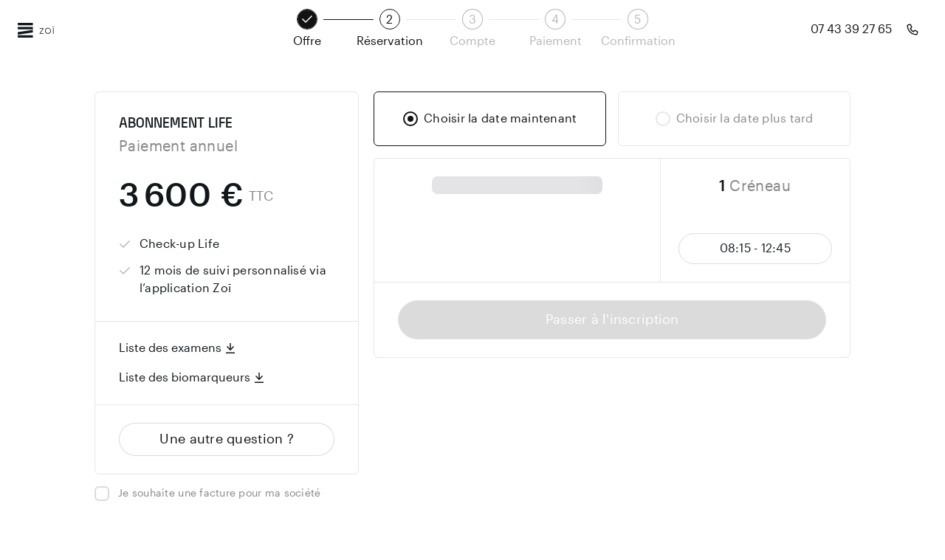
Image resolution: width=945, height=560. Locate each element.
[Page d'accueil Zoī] (36, 30)
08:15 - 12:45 (755, 249)
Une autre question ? (227, 439)
